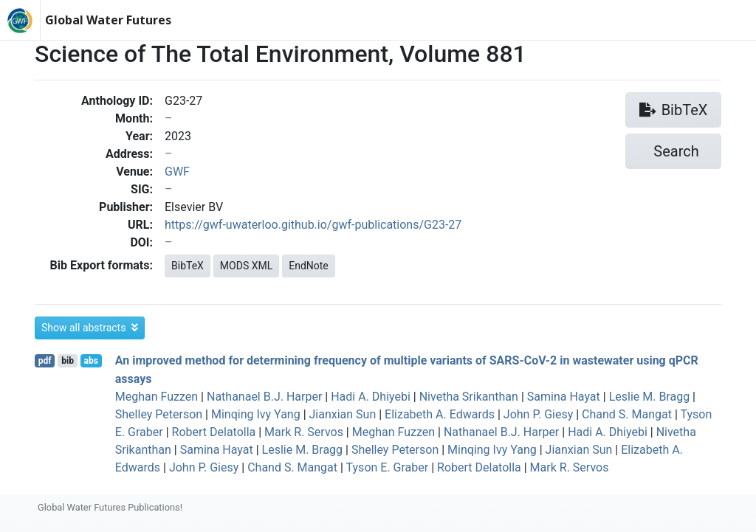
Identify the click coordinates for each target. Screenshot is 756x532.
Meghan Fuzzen (157, 397)
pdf (45, 361)
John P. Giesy (538, 414)
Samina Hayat (564, 397)
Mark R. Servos (304, 432)
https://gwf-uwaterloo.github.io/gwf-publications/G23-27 (313, 225)
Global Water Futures (108, 20)
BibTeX (188, 266)
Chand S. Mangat (627, 414)
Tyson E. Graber (388, 467)
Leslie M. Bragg (650, 397)
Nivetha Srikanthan (469, 397)
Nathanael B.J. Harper (264, 397)
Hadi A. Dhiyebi (371, 397)
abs (90, 361)
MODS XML (246, 266)
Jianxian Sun (343, 414)
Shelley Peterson (159, 414)
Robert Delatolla (214, 432)
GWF (177, 172)
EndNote (309, 266)
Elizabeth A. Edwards (440, 414)
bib (68, 361)
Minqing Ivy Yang (256, 414)
